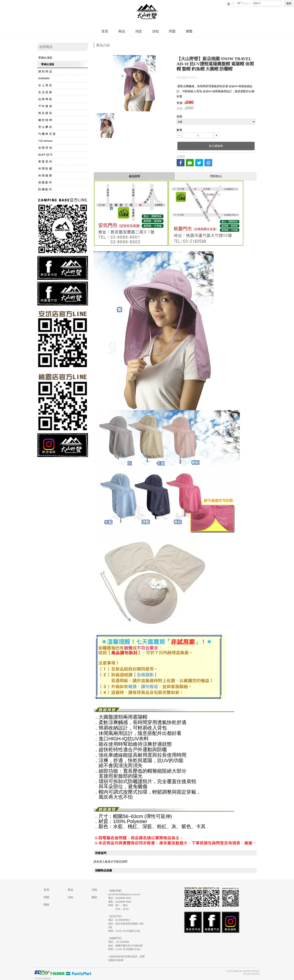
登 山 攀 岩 (45, 127)
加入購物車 (216, 146)
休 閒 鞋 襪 (45, 168)
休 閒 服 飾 (45, 175)
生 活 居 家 (45, 92)
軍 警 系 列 (45, 162)
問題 (172, 31)
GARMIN (44, 78)
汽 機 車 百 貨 (47, 134)
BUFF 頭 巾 (46, 155)
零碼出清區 (45, 58)
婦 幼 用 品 (45, 71)
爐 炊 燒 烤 (45, 120)
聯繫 (189, 31)
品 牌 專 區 (45, 99)
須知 (155, 31)
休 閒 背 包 (45, 148)
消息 (139, 31)
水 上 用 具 (45, 85)
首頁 (105, 31)
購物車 (247, 3)
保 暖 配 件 (45, 182)
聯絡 (46, 905)
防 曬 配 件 (45, 189)
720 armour (45, 141)
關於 (94, 897)
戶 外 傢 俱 (45, 106)
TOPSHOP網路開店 (43, 979)
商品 (122, 31)
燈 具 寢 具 (45, 113)
